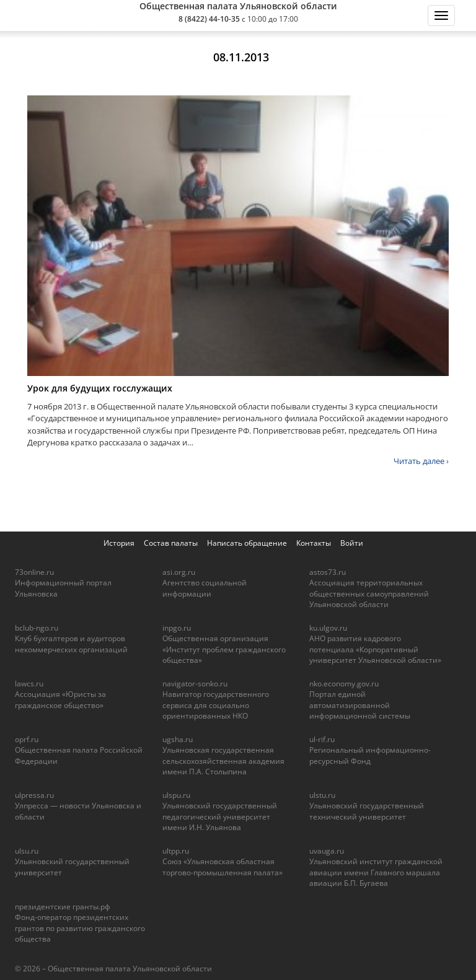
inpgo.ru (177, 628)
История (119, 543)
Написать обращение (247, 543)
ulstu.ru (322, 795)
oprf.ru (27, 739)
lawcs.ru (29, 684)
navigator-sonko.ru (195, 684)
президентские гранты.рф (63, 907)
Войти (352, 543)
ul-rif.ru (322, 739)
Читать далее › (421, 461)
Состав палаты (171, 543)
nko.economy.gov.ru (344, 684)
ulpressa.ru (34, 795)
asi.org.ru (179, 572)
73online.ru (34, 572)
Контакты (314, 543)
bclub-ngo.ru (37, 628)
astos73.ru (328, 572)
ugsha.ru (178, 739)
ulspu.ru (176, 795)
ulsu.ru (27, 851)
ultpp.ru (176, 851)
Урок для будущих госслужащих (100, 388)
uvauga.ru (327, 851)
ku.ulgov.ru (328, 628)
